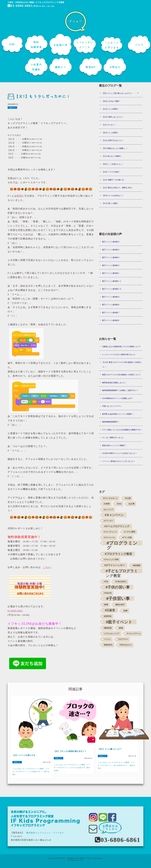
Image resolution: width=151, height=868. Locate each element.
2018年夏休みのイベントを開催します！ (118, 398)
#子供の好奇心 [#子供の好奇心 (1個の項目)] (121, 582)
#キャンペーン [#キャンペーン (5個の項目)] (114, 515)
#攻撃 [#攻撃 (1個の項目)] (106, 605)
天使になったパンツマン (112, 406)
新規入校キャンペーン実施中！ (114, 445)
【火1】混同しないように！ (113, 117)
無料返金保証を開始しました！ (114, 383)
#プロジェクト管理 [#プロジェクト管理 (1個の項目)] (111, 560)
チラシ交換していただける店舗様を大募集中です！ (122, 430)
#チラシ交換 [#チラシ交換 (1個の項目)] (127, 537)
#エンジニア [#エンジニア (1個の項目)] (108, 510)
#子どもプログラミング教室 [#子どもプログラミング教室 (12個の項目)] (122, 571)
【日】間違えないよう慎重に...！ (115, 148)
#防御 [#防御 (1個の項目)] (121, 628)
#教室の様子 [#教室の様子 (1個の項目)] (120, 605)
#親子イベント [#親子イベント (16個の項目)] (119, 622)
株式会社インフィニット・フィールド (45, 833)
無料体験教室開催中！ (111, 422)
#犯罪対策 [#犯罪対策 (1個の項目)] (108, 616)
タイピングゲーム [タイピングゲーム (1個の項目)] (133, 634)
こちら (47, 567)
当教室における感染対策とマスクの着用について (121, 347)
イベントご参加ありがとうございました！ (119, 461)
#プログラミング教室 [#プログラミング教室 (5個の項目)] (118, 554)
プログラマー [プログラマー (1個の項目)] (123, 639)
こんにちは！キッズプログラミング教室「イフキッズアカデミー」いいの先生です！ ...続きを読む (31, 772)
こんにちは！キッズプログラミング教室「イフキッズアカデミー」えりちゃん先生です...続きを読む (72, 768)
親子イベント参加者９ (111, 297)
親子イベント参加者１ (111, 273)
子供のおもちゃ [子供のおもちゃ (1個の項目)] (126, 645)
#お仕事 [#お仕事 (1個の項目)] (131, 504)
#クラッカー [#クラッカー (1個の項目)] (108, 521)
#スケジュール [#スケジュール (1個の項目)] (109, 537)
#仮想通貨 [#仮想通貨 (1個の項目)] (136, 565)
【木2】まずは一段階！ (111, 101)
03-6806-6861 (20, 6)
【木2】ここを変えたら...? (112, 164)
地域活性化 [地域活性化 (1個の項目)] (108, 645)
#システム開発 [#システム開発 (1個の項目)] (130, 532)
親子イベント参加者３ (111, 257)
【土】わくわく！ (109, 125)
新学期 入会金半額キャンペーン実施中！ (118, 414)
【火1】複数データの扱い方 (113, 180)
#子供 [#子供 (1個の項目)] (106, 582)
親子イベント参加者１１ (112, 281)
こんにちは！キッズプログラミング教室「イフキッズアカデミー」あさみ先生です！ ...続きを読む (116, 765)
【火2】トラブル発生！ (111, 172)
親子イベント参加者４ (111, 250)
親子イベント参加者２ (111, 265)
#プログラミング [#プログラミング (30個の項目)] (122, 543)
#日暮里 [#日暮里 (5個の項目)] (110, 610)
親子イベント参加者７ (111, 313)
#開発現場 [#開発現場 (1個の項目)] (108, 628)
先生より (12, 108)
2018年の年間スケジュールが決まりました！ (120, 453)
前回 (19, 196)
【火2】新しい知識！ (110, 203)
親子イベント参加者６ (111, 320)
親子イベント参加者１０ (112, 289)
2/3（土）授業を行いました (113, 437)
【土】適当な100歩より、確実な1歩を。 (118, 188)
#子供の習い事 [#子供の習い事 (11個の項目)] (118, 587)
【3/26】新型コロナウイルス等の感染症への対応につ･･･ (122, 365)
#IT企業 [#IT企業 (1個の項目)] (128, 498)
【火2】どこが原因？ (110, 109)
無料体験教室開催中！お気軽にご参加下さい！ (120, 390)
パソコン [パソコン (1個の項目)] (107, 639)
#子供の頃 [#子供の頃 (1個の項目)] (108, 593)
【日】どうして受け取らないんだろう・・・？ (120, 93)
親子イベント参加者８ (111, 305)
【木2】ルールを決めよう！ (113, 195)
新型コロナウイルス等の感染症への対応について (121, 375)
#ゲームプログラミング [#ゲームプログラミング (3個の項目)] (117, 526)
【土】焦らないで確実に (112, 156)
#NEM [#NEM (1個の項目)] (119, 504)
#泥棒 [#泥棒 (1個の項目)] (125, 611)
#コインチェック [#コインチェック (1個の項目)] (110, 532)
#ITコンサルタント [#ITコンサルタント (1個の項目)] (110, 498)
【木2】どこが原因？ (110, 133)
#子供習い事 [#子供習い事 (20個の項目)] (118, 599)
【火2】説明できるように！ (113, 140)
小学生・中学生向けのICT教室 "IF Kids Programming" (82, 858)
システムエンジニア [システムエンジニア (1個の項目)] (112, 634)
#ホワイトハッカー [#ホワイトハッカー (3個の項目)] (115, 565)
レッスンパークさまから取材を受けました (119, 354)
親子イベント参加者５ (111, 242)
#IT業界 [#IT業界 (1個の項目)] (107, 504)
